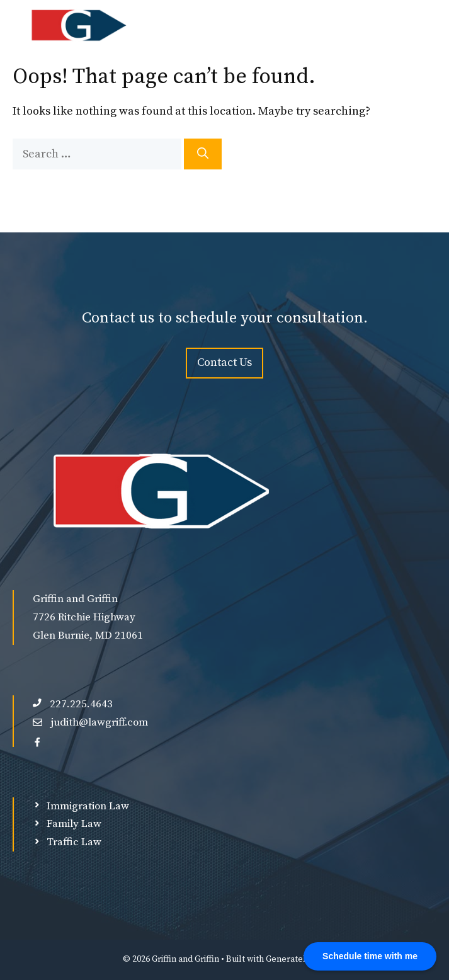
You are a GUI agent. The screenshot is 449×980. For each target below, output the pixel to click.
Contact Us (224, 362)
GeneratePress (296, 959)
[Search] (203, 154)
